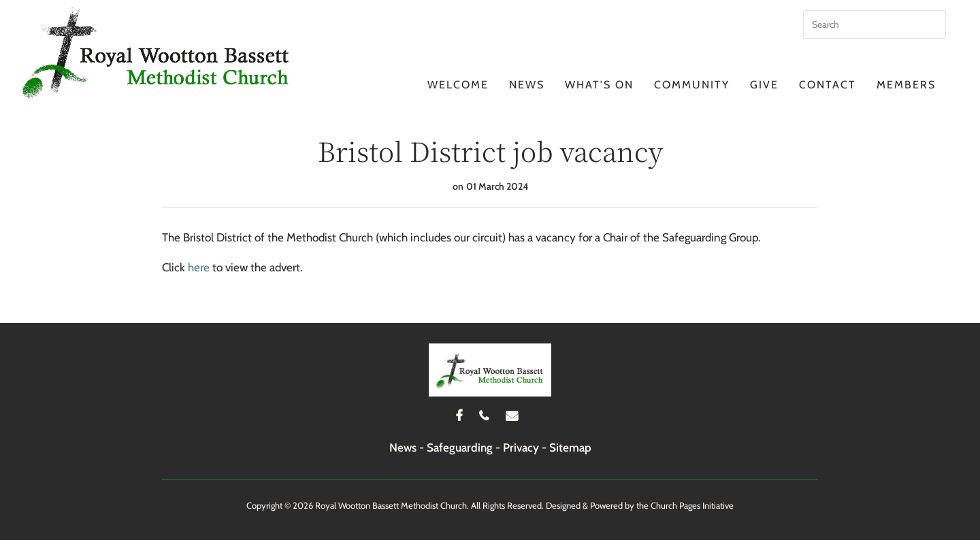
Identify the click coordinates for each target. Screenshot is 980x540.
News (527, 85)
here (199, 267)
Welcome (458, 85)
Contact (828, 85)
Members (906, 85)
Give (764, 85)
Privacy (521, 448)
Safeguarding (460, 448)
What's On (599, 85)
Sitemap (570, 448)
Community (692, 85)
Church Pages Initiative (692, 505)
